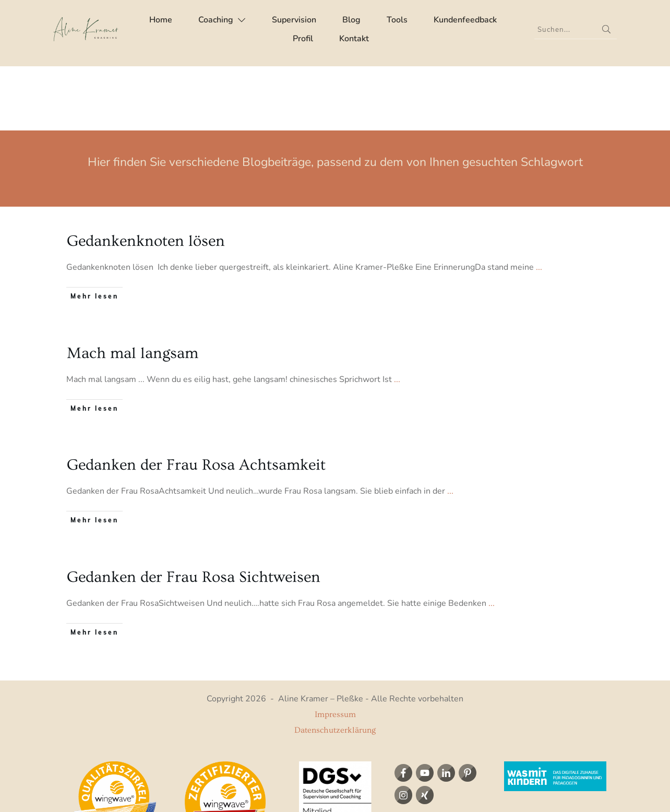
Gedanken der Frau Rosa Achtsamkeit (196, 401)
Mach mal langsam (133, 289)
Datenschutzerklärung (335, 666)
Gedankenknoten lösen (146, 177)
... (539, 203)
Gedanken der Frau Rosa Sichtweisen (194, 512)
